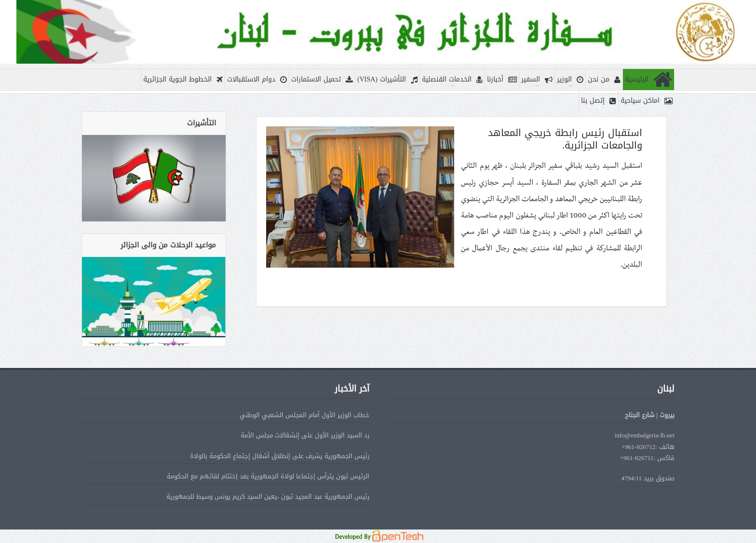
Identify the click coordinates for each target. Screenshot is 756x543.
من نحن (604, 80)
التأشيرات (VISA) (387, 80)
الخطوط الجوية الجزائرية (183, 80)
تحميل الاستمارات (322, 80)
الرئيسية (648, 80)
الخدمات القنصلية (452, 80)
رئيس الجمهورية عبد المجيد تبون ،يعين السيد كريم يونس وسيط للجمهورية (268, 496)
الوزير (570, 80)
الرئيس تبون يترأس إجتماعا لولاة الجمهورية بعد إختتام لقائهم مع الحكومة (268, 476)
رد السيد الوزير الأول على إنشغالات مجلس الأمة (305, 435)
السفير (537, 80)
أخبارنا (502, 80)
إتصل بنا (599, 101)
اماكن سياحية (647, 101)
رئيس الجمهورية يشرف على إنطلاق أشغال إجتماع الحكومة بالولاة (280, 456)
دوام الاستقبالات (257, 80)
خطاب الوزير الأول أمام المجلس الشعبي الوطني (304, 415)
